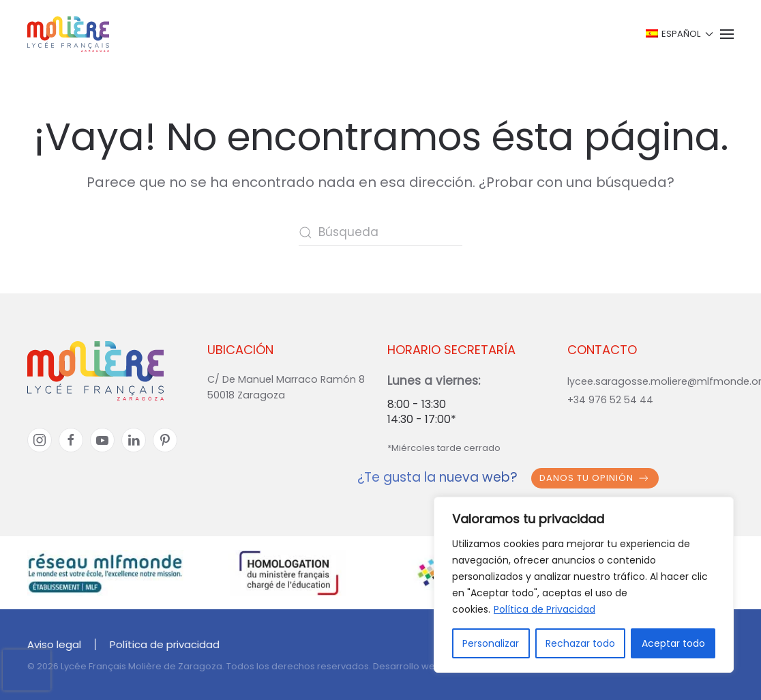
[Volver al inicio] (68, 34)
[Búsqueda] (380, 233)
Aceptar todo (673, 643)
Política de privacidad (163, 644)
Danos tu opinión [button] (595, 478)
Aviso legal (53, 644)
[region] (584, 585)
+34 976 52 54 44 (610, 400)
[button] (678, 34)
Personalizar (491, 643)
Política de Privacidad (544, 609)
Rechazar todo (580, 643)
